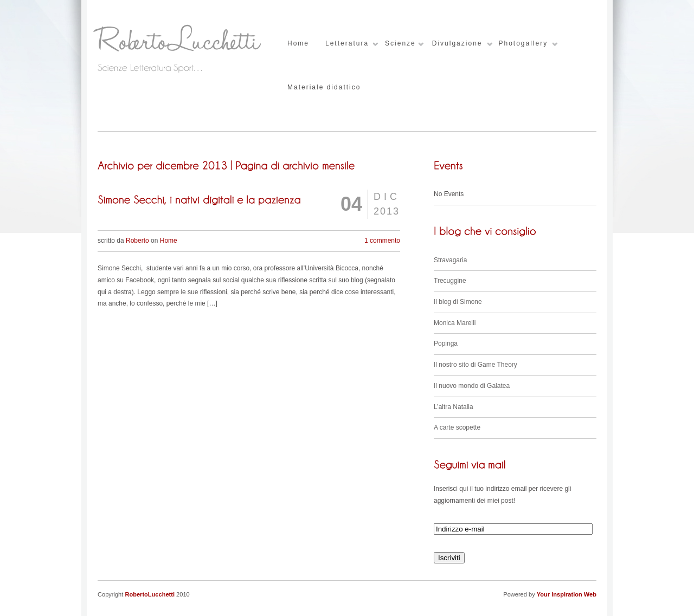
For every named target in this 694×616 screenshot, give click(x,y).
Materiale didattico (324, 87)
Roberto (137, 241)
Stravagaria (450, 260)
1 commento (382, 241)
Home (298, 44)
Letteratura (347, 44)
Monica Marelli (455, 323)
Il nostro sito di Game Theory (475, 365)
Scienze (400, 44)
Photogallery (523, 44)
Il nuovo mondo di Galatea (472, 386)
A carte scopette (457, 427)
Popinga (446, 343)
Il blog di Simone (458, 302)
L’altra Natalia (454, 407)
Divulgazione (457, 44)
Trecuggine (450, 281)
